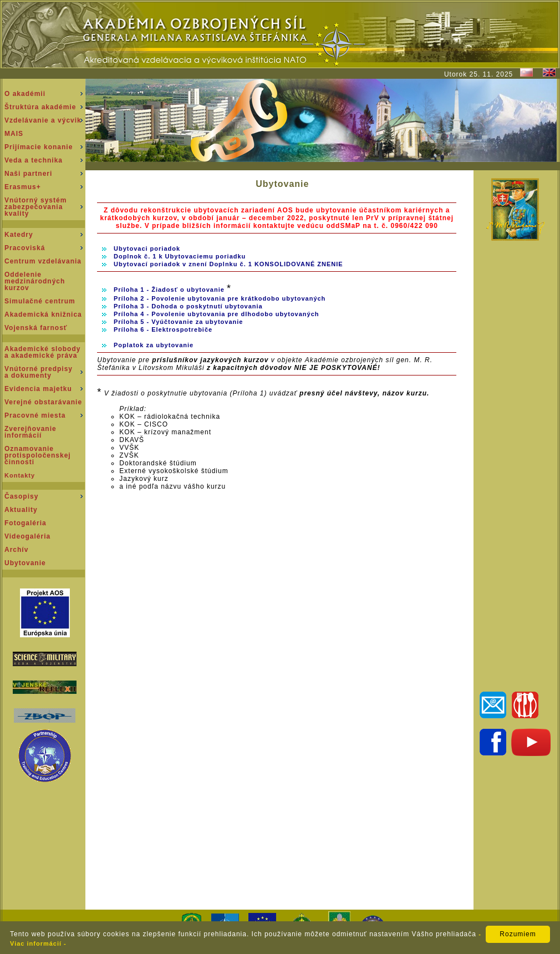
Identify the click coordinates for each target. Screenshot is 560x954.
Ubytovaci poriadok (147, 248)
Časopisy (21, 496)
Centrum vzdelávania (43, 261)
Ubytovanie (25, 563)
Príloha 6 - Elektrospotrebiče (163, 329)
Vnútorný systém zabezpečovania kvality (35, 207)
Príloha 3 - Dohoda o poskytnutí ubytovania (188, 306)
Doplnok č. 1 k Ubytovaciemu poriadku (180, 256)
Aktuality (21, 510)
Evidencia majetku (38, 389)
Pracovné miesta (35, 415)
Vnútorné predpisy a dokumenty (39, 372)
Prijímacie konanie (39, 147)
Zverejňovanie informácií (30, 432)
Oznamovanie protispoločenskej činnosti (38, 455)
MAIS (14, 134)
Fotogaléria (26, 523)
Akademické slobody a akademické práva (42, 352)
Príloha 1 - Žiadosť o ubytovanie (170, 290)
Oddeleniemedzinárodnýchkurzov (35, 281)
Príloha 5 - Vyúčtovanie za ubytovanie (178, 322)
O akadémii (25, 94)
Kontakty (20, 475)
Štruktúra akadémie (40, 107)
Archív (16, 550)
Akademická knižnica (43, 314)
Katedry (19, 235)
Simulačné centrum (40, 301)
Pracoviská (25, 248)
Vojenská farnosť (36, 328)
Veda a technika (34, 160)
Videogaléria (27, 536)
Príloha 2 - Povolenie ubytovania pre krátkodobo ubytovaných (220, 298)
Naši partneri (28, 174)
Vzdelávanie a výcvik (43, 120)
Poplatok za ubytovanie (154, 345)
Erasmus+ (23, 187)
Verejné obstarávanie (43, 402)
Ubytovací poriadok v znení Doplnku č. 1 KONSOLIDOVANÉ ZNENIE (228, 264)
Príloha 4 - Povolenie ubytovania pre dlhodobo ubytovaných (217, 314)
